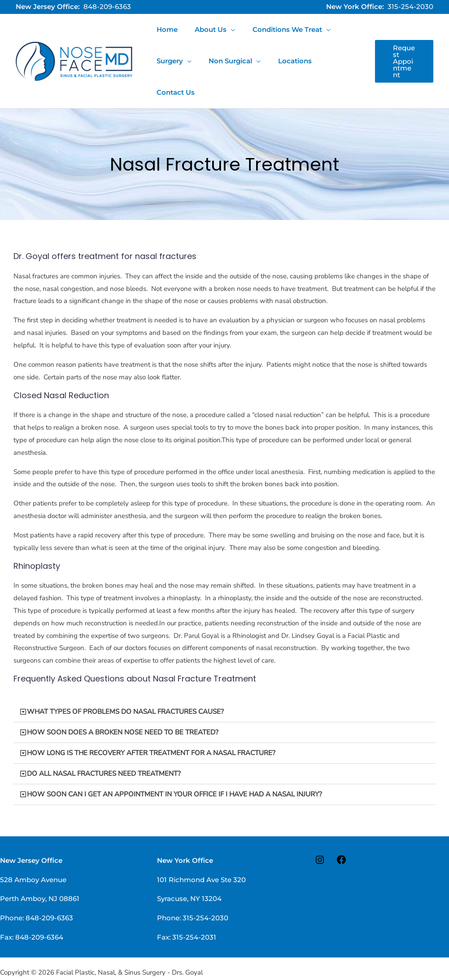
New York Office (185, 829)
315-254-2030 (410, 7)
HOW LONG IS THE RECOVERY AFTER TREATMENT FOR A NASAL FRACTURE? (151, 721)
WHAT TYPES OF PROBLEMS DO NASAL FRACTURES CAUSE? (125, 680)
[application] (225, 30)
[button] (403, 45)
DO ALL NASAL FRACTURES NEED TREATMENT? (104, 742)
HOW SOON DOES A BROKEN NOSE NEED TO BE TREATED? (123, 701)
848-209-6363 (107, 7)
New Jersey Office (31, 829)
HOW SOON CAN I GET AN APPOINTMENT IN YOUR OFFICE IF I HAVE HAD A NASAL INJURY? (174, 763)
